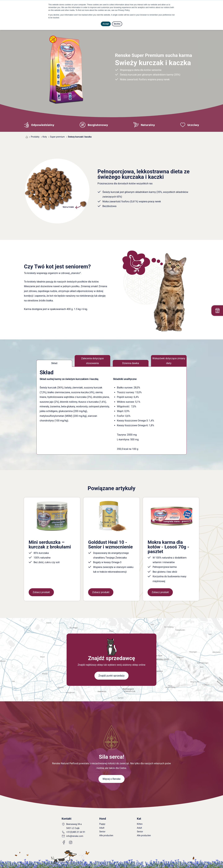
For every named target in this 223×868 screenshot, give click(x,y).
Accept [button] (106, 24)
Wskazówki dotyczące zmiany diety (169, 361)
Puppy (102, 824)
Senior (102, 832)
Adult (102, 828)
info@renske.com (75, 836)
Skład (54, 363)
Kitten (140, 824)
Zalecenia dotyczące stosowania (92, 361)
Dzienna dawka (131, 363)
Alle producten (106, 835)
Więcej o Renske (111, 779)
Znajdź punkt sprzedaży (111, 676)
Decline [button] (117, 24)
